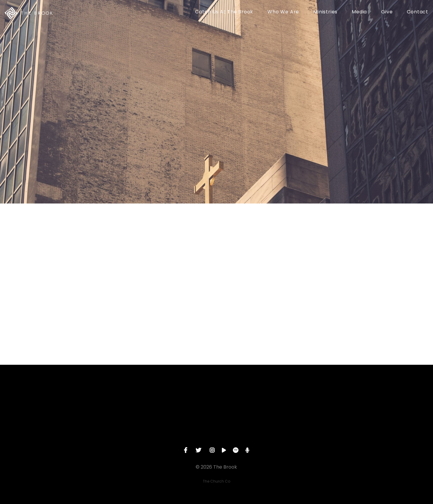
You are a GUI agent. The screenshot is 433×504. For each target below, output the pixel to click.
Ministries (325, 12)
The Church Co (216, 481)
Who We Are (283, 12)
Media (359, 12)
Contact (418, 12)
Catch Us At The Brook (224, 12)
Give (387, 12)
